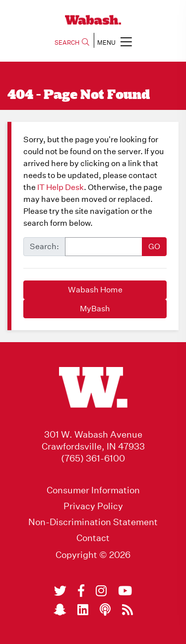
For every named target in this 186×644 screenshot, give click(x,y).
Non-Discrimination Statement (93, 522)
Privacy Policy (93, 506)
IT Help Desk (61, 187)
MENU (115, 42)
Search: (44, 246)
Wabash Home (95, 290)
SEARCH (72, 43)
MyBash (95, 309)
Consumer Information (93, 490)
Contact (93, 538)
